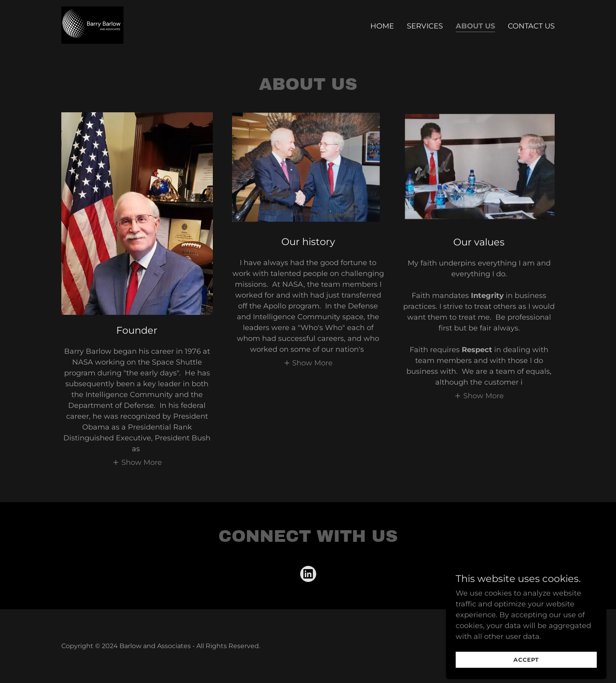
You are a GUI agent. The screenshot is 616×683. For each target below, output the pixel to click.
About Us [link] (475, 26)
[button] (137, 462)
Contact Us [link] (531, 26)
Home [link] (382, 26)
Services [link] (425, 26)
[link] (92, 24)
